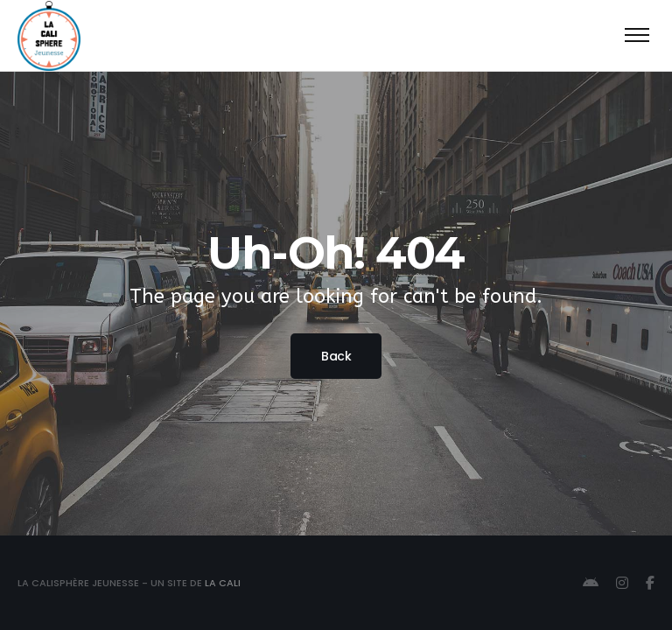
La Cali (223, 583)
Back (336, 356)
